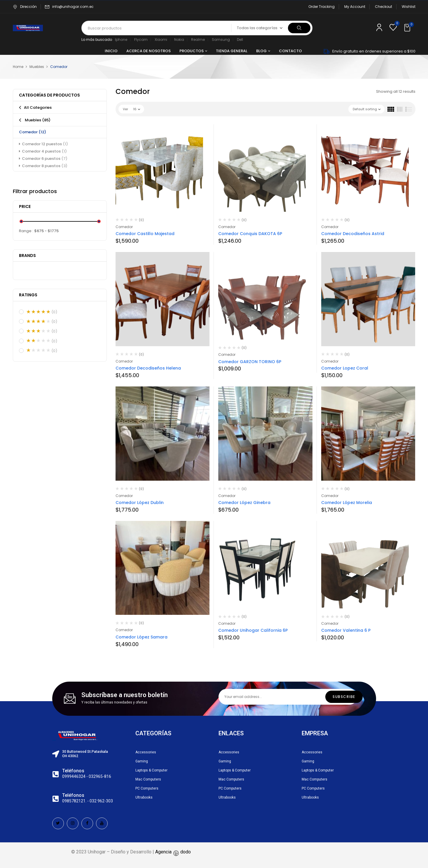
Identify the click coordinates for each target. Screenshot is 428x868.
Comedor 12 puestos (45, 144)
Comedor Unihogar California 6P (253, 630)
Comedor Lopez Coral (345, 368)
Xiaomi (161, 40)
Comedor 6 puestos (45, 159)
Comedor (33, 132)
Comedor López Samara (141, 637)
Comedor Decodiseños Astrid (353, 234)
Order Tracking (322, 7)
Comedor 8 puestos (45, 166)
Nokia (179, 40)
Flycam (141, 40)
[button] (408, 28)
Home (18, 67)
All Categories (38, 107)
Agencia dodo (173, 852)
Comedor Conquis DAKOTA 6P (250, 234)
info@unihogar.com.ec (73, 7)
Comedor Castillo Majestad (145, 234)
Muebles (37, 67)
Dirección (25, 7)
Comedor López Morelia (347, 503)
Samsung (221, 40)
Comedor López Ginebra (244, 503)
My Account (355, 7)
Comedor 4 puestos (44, 151)
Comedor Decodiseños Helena (148, 368)
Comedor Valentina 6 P (346, 630)
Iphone (121, 40)
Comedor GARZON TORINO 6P (250, 362)
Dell (240, 40)
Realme (198, 40)
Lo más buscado (97, 40)
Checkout (384, 7)
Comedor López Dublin (140, 503)
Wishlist (409, 7)
